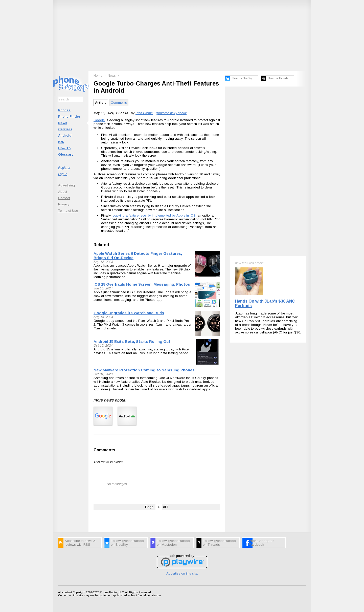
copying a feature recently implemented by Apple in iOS (154, 215)
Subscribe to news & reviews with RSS (80, 543)
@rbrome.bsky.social (171, 113)
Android (65, 135)
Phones (64, 110)
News (63, 123)
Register (64, 168)
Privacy (64, 204)
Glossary (66, 154)
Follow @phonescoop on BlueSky (127, 543)
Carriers (65, 129)
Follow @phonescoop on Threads (219, 543)
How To (64, 148)
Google (99, 120)
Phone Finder (69, 117)
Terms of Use (68, 211)
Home (98, 76)
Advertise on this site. (182, 573)
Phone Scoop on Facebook (261, 543)
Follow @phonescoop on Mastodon (173, 543)
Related (101, 245)
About (63, 192)
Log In (63, 174)
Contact (64, 198)
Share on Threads (278, 78)
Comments (119, 103)
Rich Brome (144, 113)
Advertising (66, 185)
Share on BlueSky (242, 78)
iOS (61, 142)
